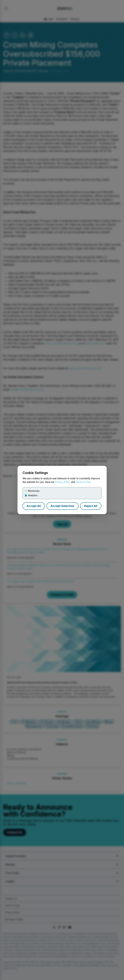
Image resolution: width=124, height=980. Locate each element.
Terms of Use (83, 482)
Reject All (91, 506)
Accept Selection (62, 506)
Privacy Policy (63, 482)
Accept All (34, 506)
